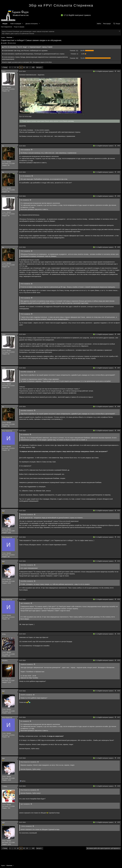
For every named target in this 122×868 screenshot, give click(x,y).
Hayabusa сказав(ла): (27, 664)
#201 (119, 71)
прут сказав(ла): (25, 603)
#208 (119, 407)
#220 (119, 822)
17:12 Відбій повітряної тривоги (77, 15)
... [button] (12, 67)
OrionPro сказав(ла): (26, 695)
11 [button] (74, 54)
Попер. (5, 67)
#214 (119, 634)
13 (27, 67)
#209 (119, 431)
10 (18, 67)
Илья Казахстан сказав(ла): (29, 762)
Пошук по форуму (19, 27)
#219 (119, 786)
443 (33, 67)
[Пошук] (117, 24)
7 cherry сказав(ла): (26, 826)
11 (21, 67)
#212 (119, 561)
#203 (119, 172)
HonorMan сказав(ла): (27, 372)
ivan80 (5, 43)
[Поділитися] (115, 71)
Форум (5, 24)
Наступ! (39, 67)
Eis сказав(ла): (25, 200)
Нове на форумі (16, 24)
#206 (119, 334)
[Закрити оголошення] (119, 31)
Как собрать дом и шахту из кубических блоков (18, 33)
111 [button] (74, 51)
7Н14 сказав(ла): (25, 150)
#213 (119, 599)
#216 (119, 691)
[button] (23, 24)
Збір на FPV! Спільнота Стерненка (61, 5)
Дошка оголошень (32, 24)
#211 (119, 537)
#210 (119, 510)
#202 (119, 146)
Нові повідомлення (7, 27)
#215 (119, 660)
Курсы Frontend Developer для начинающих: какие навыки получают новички (28, 31)
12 (24, 67)
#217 (119, 717)
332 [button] (74, 58)
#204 (119, 196)
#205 (119, 247)
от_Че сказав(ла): (26, 176)
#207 (119, 368)
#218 (119, 758)
